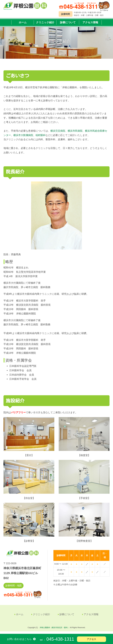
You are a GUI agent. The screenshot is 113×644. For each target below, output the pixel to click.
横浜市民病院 (75, 133)
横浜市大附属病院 (23, 138)
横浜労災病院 (58, 133)
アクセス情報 (90, 24)
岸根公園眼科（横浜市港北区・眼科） (54, 630)
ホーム (23, 24)
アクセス (92, 639)
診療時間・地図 (14, 588)
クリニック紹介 (45, 24)
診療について (68, 24)
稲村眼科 (41, 138)
